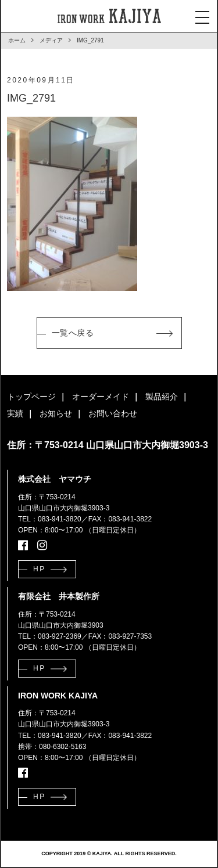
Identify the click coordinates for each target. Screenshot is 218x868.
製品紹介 (162, 397)
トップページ (31, 397)
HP (40, 569)
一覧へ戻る (73, 333)
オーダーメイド (101, 397)
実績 (15, 413)
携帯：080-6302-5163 (52, 747)
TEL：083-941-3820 (50, 519)
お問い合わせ (113, 413)
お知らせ (56, 413)
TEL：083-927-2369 (50, 636)
